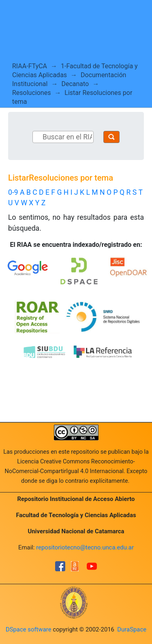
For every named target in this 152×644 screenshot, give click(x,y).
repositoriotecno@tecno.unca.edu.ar (85, 547)
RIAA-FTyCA (30, 66)
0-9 (13, 192)
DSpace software (29, 629)
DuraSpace (132, 629)
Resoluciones (31, 93)
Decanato (75, 84)
